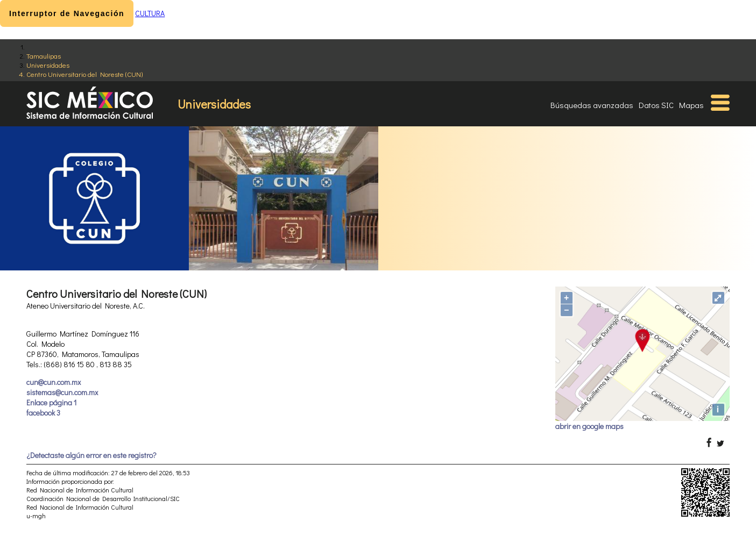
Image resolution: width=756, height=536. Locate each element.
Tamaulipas (44, 56)
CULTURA (150, 13)
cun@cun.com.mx (54, 382)
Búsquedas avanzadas (592, 105)
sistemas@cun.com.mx (62, 392)
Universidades (48, 65)
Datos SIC (656, 105)
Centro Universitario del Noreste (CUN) (84, 74)
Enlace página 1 (51, 402)
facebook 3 (43, 413)
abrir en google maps (589, 426)
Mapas (691, 105)
